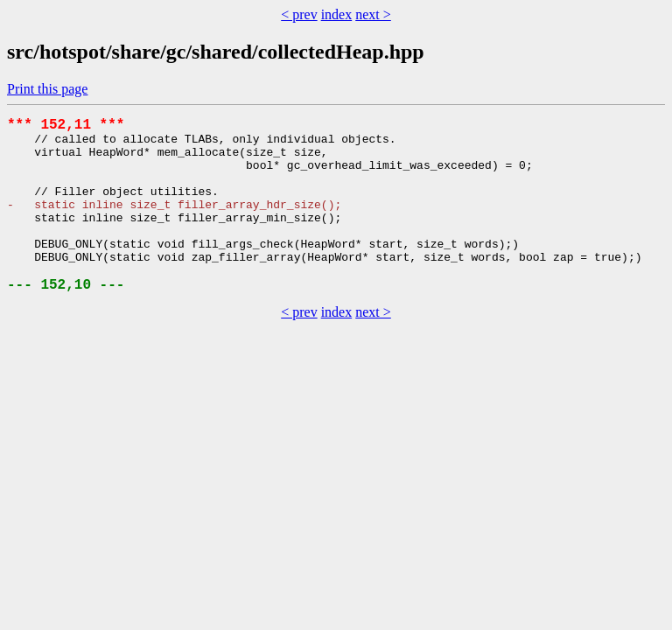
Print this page (47, 89)
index (337, 14)
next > (373, 14)
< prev (299, 14)
